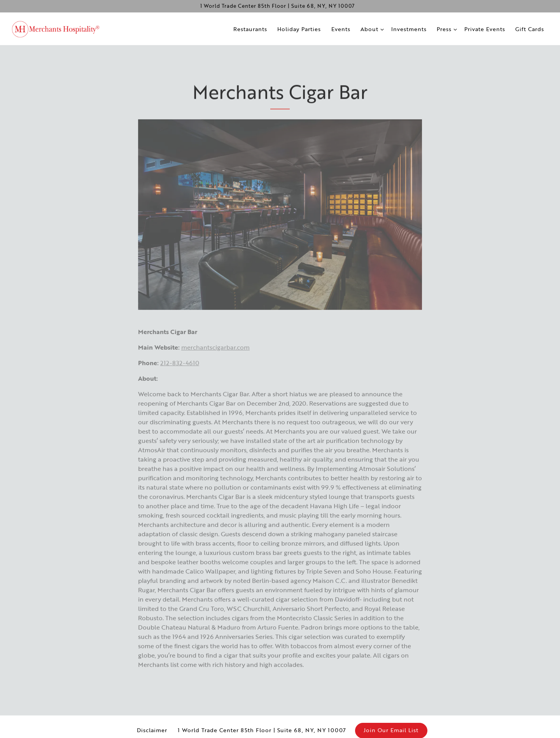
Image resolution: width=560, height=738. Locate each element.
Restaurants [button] (250, 29)
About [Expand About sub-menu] (371, 29)
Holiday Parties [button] (299, 29)
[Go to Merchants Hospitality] (277, 6)
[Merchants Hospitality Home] (60, 28)
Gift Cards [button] (530, 29)
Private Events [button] (485, 29)
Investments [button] (409, 29)
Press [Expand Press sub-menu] (446, 29)
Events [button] (341, 29)
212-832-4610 (180, 369)
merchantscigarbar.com (215, 353)
